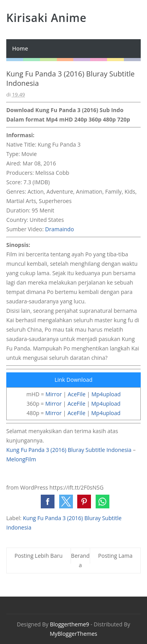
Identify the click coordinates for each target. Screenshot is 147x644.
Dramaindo (60, 229)
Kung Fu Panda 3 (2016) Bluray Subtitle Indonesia (69, 450)
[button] (48, 502)
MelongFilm (21, 459)
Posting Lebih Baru (39, 556)
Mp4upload (106, 394)
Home (20, 48)
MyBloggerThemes (73, 634)
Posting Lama (115, 556)
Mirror (54, 394)
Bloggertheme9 (69, 624)
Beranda (80, 560)
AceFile (77, 394)
